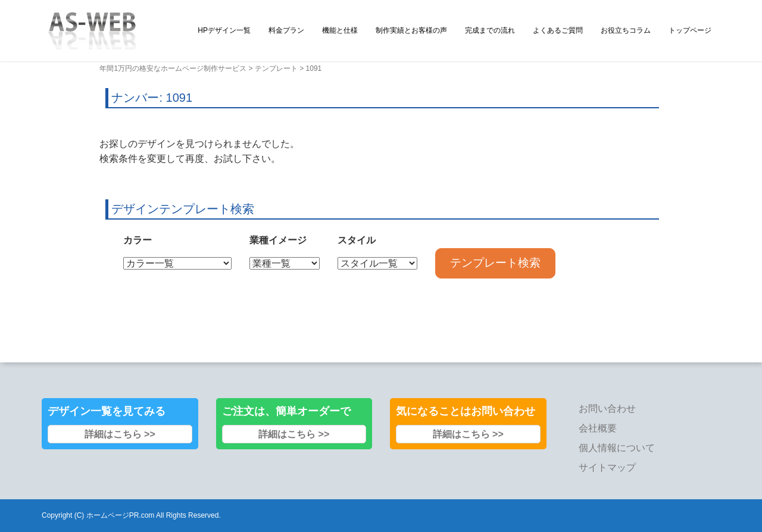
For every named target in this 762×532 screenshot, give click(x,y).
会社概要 (598, 428)
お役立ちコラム (626, 30)
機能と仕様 (340, 30)
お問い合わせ (607, 409)
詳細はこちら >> (120, 434)
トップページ (690, 30)
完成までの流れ (490, 30)
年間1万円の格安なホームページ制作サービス (173, 68)
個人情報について (617, 448)
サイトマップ (607, 467)
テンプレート (276, 68)
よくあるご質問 (558, 30)
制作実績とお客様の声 (411, 30)
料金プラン (286, 30)
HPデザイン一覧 (224, 30)
